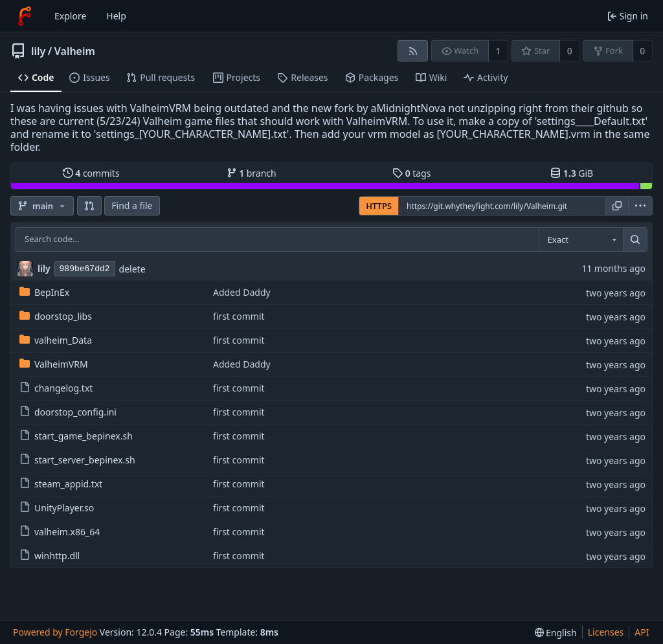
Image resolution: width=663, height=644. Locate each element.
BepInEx (44, 292)
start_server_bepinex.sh (77, 460)
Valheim (75, 51)
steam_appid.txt (61, 484)
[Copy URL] (617, 206)
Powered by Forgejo (55, 632)
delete (132, 269)
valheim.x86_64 (60, 532)
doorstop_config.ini (68, 412)
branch (252, 173)
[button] (89, 206)
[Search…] (635, 239)
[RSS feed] (413, 51)
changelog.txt (56, 388)
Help (116, 16)
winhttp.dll (50, 556)
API (642, 632)
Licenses (606, 632)
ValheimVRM (54, 364)
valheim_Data (56, 340)
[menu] (640, 206)
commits (91, 173)
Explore (70, 16)
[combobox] (581, 239)
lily (38, 51)
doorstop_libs (56, 316)
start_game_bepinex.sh (76, 436)
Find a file (132, 205)
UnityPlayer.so (57, 508)
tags (411, 173)
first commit (239, 316)
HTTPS (379, 206)
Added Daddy (242, 292)
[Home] (25, 16)
